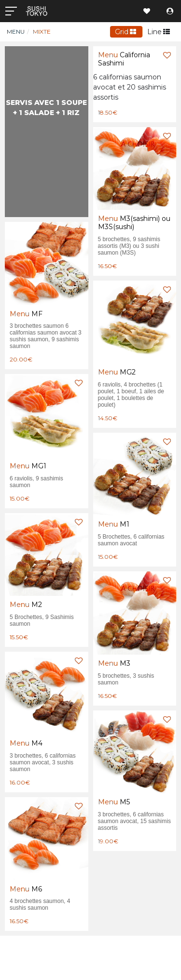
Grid (126, 32)
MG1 (28, 466)
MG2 (117, 372)
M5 (114, 802)
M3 (114, 663)
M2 (26, 605)
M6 (26, 889)
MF (26, 314)
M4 (26, 743)
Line (159, 32)
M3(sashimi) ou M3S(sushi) (134, 223)
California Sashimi (124, 59)
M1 (114, 524)
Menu (16, 32)
